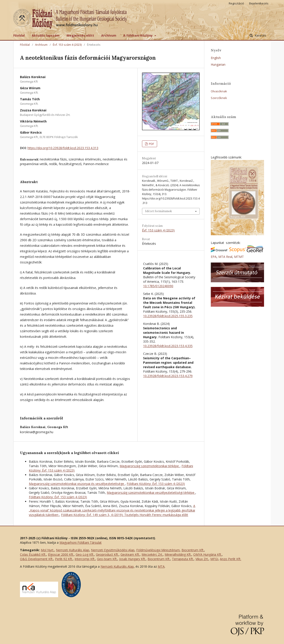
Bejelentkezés (259, 3)
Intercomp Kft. (85, 559)
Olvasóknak (219, 91)
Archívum (109, 35)
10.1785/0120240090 (158, 286)
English (216, 58)
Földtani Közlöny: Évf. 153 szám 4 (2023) (156, 484)
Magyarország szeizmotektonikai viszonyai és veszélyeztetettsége (77, 484)
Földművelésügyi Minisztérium (158, 550)
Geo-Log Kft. (85, 554)
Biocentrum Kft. (193, 550)
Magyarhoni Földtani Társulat (81, 542)
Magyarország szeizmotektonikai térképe (150, 466)
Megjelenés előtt (80, 35)
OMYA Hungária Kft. (208, 554)
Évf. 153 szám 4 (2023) (67, 45)
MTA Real (225, 257)
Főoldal (19, 35)
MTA (161, 566)
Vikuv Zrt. (202, 559)
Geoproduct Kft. (107, 554)
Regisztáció (236, 3)
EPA (214, 257)
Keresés (260, 35)
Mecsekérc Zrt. (152, 554)
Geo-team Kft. (107, 559)
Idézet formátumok (159, 211)
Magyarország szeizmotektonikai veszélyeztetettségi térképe (151, 493)
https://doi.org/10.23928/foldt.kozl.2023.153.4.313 (63, 148)
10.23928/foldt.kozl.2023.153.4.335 (168, 346)
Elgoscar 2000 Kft (61, 554)
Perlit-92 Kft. (64, 559)
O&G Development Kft (36, 559)
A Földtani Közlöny (138, 35)
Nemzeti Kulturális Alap (73, 550)
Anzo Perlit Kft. (231, 559)
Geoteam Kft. (130, 554)
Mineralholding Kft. (178, 554)
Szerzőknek (219, 98)
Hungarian (218, 64)
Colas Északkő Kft (33, 554)
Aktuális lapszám (46, 35)
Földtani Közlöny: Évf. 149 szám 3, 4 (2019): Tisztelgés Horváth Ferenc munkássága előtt (125, 515)
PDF (151, 144)
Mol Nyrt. (47, 550)
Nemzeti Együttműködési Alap (113, 550)
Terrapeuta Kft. (183, 559)
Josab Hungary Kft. (132, 559)
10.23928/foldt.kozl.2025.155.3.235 (168, 316)
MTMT (239, 257)
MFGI (214, 559)
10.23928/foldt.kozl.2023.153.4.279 (168, 376)
